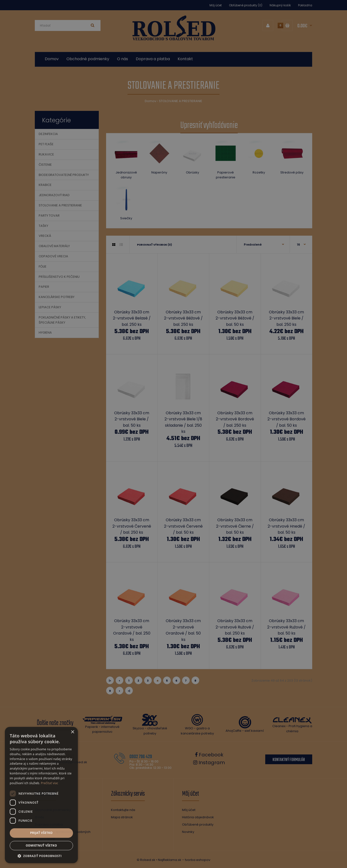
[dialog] (173, 434)
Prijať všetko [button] (41, 833)
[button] (41, 856)
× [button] (72, 732)
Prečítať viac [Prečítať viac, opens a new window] (50, 783)
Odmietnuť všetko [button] (41, 845)
